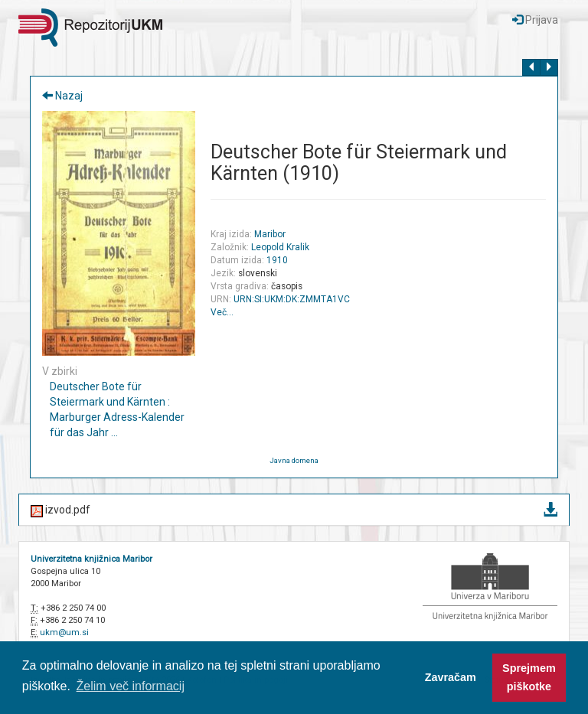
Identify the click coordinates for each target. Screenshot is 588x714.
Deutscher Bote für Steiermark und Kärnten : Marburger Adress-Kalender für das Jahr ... (117, 409)
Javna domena (294, 460)
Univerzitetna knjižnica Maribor (91, 559)
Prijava (535, 20)
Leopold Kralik (280, 247)
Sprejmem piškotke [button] (529, 677)
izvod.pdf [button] (294, 511)
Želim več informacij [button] (131, 686)
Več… (222, 312)
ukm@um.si (64, 632)
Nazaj (62, 96)
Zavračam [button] (451, 677)
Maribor (270, 234)
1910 (277, 260)
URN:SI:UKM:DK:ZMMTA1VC (292, 299)
